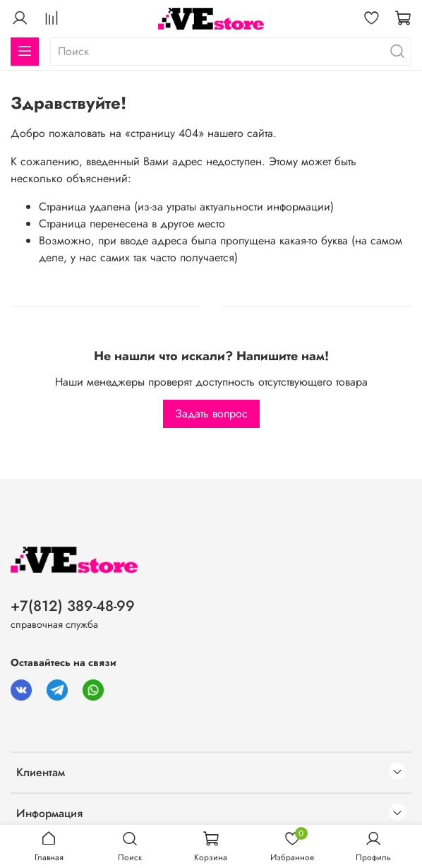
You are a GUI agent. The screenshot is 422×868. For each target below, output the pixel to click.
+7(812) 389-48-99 (73, 606)
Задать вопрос (211, 414)
